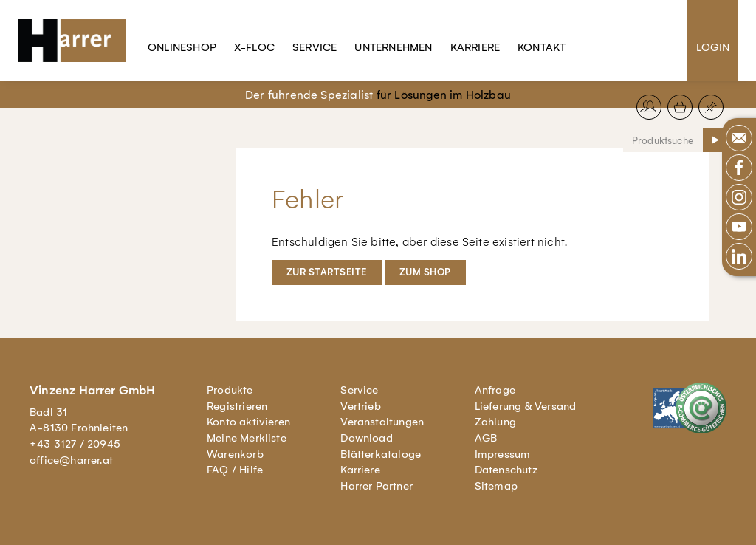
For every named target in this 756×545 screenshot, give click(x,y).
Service (315, 47)
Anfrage (495, 390)
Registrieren (237, 406)
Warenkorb (235, 454)
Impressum (503, 454)
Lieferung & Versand (526, 406)
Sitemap (496, 486)
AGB (486, 438)
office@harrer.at (71, 460)
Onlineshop (182, 47)
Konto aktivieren (248, 422)
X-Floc (254, 47)
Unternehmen (393, 47)
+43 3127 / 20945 (75, 444)
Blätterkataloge (381, 454)
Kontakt (542, 47)
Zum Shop (425, 272)
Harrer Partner (377, 486)
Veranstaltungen (382, 422)
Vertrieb (361, 406)
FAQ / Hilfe (235, 470)
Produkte (230, 390)
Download (367, 438)
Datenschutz (506, 470)
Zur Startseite (327, 272)
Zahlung (495, 422)
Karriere (475, 47)
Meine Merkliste (247, 438)
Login (713, 47)
